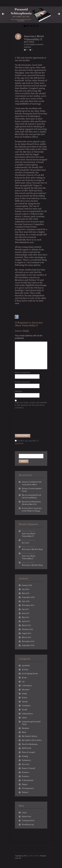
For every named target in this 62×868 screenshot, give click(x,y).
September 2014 (28, 645)
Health (25, 710)
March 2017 (26, 625)
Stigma (25, 784)
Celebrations (27, 686)
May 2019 (26, 593)
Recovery (26, 543)
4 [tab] (34, 26)
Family (24, 694)
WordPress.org (28, 825)
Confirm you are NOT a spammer (27, 442)
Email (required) (22, 382)
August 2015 (27, 633)
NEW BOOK (27, 748)
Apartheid (26, 666)
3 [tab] (31, 26)
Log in (24, 812)
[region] (31, 15)
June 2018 (26, 601)
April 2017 (26, 621)
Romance (40, 45)
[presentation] (25, 421)
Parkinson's (26, 760)
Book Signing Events (30, 674)
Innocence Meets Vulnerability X (29, 557)
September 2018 (28, 597)
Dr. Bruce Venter (33, 856)
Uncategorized (28, 788)
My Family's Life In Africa (32, 740)
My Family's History (30, 736)
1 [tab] (25, 26)
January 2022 (27, 585)
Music (24, 732)
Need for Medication (30, 744)
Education (26, 690)
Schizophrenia (28, 780)
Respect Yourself (28, 768)
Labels (24, 718)
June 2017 (26, 613)
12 (27, 50)
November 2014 (28, 641)
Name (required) (22, 373)
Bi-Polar (25, 670)
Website (19, 391)
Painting (25, 756)
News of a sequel (28, 752)
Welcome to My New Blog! (32, 549)
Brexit (24, 678)
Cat (23, 682)
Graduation (26, 706)
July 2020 (25, 589)
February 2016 (27, 629)
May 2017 (26, 617)
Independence (27, 714)
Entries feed (26, 816)
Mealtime (25, 728)
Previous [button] (3, 14)
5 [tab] (37, 26)
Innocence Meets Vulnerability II (34, 38)
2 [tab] (28, 26)
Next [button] (59, 14)
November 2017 (28, 605)
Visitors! (25, 792)
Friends (33, 45)
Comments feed (28, 821)
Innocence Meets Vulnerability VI (29, 535)
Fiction (27, 45)
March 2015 (26, 637)
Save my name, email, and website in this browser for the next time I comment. (31, 405)
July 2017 (25, 609)
